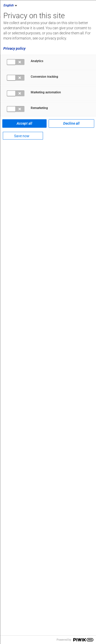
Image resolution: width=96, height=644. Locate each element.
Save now (22, 136)
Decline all (71, 123)
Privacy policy (14, 48)
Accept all (24, 123)
